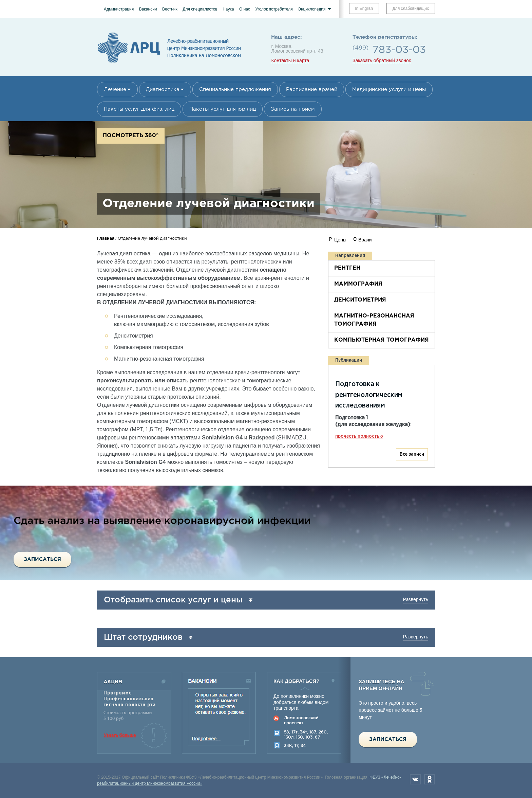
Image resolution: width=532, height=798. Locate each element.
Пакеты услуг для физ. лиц (139, 109)
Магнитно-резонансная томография (374, 320)
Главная (106, 239)
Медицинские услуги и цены (389, 89)
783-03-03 (399, 50)
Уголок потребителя (274, 9)
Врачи (365, 240)
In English (364, 8)
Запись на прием (293, 109)
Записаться (42, 559)
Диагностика (163, 89)
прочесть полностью (359, 436)
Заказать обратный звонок (382, 61)
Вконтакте (415, 779)
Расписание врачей (312, 89)
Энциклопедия (312, 9)
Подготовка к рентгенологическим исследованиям (369, 395)
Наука (228, 9)
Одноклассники (430, 779)
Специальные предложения (235, 89)
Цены (340, 240)
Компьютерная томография (382, 340)
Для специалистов (200, 9)
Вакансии (148, 9)
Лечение (115, 89)
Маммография (358, 284)
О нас (245, 9)
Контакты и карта (290, 61)
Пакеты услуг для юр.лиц (223, 109)
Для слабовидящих (411, 8)
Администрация (119, 9)
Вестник (170, 9)
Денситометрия (360, 300)
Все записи (412, 454)
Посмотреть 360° (131, 136)
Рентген (347, 268)
